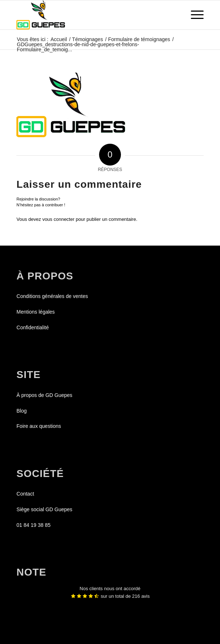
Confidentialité (33, 327)
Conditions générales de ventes (52, 296)
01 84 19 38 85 (33, 525)
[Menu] (194, 15)
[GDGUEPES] (91, 15)
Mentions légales (36, 312)
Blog (21, 411)
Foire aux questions (39, 426)
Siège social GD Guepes (44, 509)
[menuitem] (194, 15)
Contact (25, 494)
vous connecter (58, 219)
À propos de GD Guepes (44, 395)
